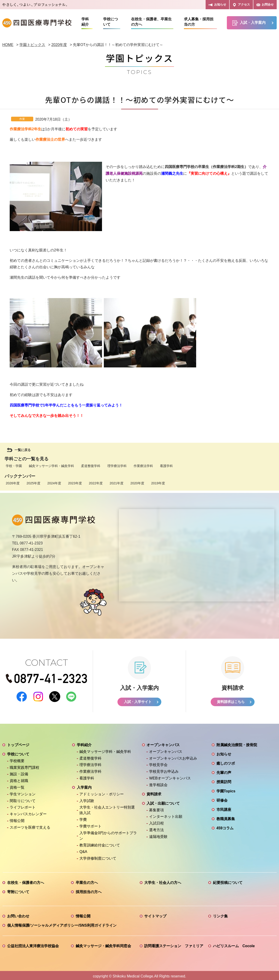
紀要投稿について (228, 881)
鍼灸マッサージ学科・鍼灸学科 (51, 466)
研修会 (222, 799)
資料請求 (154, 792)
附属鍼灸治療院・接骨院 (237, 743)
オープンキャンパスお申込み (173, 756)
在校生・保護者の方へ (26, 881)
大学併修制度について (98, 857)
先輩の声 (224, 771)
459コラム (225, 826)
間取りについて (23, 799)
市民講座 (224, 808)
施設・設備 (19, 772)
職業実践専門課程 (24, 766)
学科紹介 (85, 22)
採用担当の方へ (89, 890)
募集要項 (156, 808)
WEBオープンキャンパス (170, 777)
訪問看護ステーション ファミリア (174, 944)
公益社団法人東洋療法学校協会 (33, 944)
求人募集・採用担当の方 (199, 22)
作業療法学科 (143, 466)
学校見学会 (158, 763)
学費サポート (90, 825)
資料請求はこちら (231, 700)
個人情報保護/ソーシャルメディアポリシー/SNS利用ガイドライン (62, 924)
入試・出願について (163, 801)
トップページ (18, 743)
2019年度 (158, 483)
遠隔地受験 (158, 835)
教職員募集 (226, 817)
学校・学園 (14, 466)
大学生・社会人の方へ (163, 881)
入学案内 (84, 786)
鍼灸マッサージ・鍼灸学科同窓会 (103, 944)
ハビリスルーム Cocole (234, 944)
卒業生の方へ (87, 881)
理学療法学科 (117, 466)
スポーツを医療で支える (30, 826)
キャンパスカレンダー (28, 812)
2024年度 (54, 483)
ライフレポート (23, 806)
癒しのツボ (226, 762)
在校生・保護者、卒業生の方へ (151, 22)
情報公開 (17, 819)
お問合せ (265, 5)
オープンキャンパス (163, 743)
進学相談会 (158, 783)
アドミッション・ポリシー (102, 792)
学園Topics (226, 789)
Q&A (83, 850)
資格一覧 (17, 786)
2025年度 (33, 483)
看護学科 (166, 466)
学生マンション (23, 792)
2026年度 (13, 483)
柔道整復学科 (91, 466)
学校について (111, 22)
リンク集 (220, 914)
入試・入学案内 (249, 23)
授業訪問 (224, 780)
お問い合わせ (18, 914)
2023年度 (75, 483)
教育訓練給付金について (100, 843)
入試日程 (156, 822)
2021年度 (117, 483)
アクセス (241, 5)
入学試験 (87, 799)
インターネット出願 (166, 815)
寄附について (18, 890)
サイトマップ (155, 914)
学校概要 (17, 759)
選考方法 (156, 828)
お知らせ (217, 5)
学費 (83, 818)
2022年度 (96, 483)
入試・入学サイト (138, 700)
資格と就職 (19, 779)
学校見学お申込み (164, 770)
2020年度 (137, 483)
